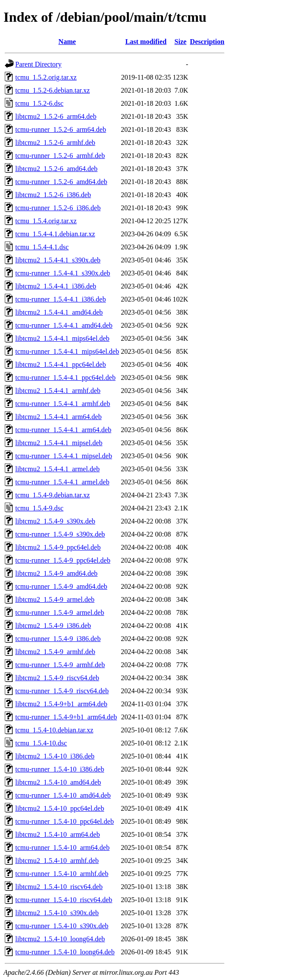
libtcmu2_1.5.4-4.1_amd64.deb (59, 312)
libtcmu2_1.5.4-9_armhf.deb (55, 652)
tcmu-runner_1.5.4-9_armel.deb (60, 612)
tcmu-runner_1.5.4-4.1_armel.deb (62, 482)
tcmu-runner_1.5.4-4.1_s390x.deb (63, 273)
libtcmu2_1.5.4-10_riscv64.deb (59, 887)
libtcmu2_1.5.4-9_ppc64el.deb (58, 547)
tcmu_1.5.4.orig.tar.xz (46, 221)
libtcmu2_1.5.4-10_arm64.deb (58, 834)
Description (207, 42)
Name (67, 42)
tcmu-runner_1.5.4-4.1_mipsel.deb (64, 456)
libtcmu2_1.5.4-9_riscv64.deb (57, 678)
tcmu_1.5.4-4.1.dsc (42, 247)
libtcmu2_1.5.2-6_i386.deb (53, 195)
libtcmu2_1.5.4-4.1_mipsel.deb (59, 443)
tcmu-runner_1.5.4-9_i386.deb (58, 639)
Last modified (146, 42)
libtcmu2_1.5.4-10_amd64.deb (58, 782)
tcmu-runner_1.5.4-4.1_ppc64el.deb (65, 378)
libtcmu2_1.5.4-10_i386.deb (55, 756)
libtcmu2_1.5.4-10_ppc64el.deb (60, 808)
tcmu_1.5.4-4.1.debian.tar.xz (55, 234)
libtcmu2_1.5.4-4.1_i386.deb (56, 286)
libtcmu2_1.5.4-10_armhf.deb (57, 861)
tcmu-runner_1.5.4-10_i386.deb (60, 769)
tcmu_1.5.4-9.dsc (39, 508)
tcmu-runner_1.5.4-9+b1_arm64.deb (66, 717)
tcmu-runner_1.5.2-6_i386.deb (58, 208)
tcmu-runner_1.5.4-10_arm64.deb (62, 847)
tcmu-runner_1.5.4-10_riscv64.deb (64, 900)
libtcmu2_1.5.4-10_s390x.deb (57, 913)
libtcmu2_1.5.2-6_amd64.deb (56, 169)
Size (180, 42)
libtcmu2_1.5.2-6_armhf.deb (55, 143)
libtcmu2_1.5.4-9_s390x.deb (55, 521)
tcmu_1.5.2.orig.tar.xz (46, 77)
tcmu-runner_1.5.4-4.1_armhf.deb (63, 404)
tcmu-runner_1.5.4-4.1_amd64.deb (64, 325)
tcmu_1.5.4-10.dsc (41, 743)
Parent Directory (38, 64)
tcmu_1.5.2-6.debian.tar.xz (53, 90)
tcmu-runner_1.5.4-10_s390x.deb (62, 926)
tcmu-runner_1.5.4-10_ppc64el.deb (64, 821)
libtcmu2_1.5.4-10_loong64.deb (60, 939)
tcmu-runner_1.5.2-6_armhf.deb (60, 156)
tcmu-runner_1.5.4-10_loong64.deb (65, 952)
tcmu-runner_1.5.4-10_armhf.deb (62, 874)
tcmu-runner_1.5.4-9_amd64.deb (61, 586)
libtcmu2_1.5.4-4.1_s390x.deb (58, 260)
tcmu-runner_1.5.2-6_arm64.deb (61, 129)
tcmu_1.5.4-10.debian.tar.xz (54, 730)
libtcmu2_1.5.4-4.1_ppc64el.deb (61, 364)
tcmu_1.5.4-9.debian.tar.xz (53, 495)
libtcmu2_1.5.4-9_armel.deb (55, 599)
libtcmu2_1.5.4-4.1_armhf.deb (58, 391)
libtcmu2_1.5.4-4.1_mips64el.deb (62, 338)
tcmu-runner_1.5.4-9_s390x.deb (60, 534)
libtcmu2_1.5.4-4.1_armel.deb (58, 469)
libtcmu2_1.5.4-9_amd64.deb (56, 573)
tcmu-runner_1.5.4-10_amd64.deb (63, 795)
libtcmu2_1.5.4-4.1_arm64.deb (58, 417)
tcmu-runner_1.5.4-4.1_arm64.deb (63, 430)
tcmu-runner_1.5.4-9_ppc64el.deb (63, 560)
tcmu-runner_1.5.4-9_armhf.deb (60, 665)
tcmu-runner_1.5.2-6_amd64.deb (61, 182)
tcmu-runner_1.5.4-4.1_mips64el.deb (67, 351)
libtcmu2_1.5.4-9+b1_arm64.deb (61, 704)
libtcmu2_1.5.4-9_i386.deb (53, 626)
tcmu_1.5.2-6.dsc (39, 103)
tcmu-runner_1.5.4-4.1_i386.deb (61, 299)
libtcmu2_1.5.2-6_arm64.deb (56, 116)
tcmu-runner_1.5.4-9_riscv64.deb (62, 691)
